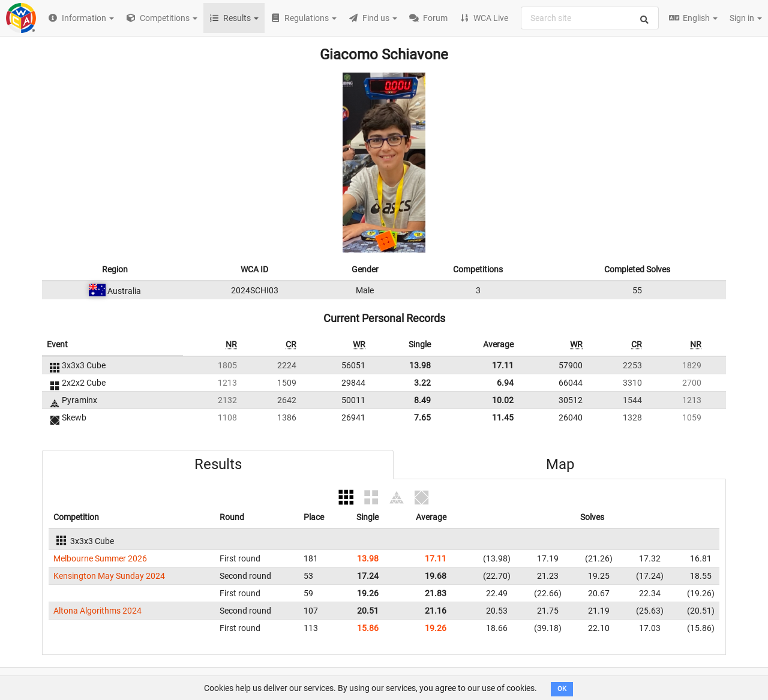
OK (562, 689)
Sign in (746, 18)
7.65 (422, 417)
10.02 (503, 400)
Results (218, 464)
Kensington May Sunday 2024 (109, 576)
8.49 (422, 400)
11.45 (503, 417)
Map (560, 464)
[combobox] (590, 18)
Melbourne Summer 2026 (100, 558)
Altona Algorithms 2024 (97, 611)
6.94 (505, 383)
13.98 (420, 365)
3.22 (422, 383)
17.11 (503, 365)
